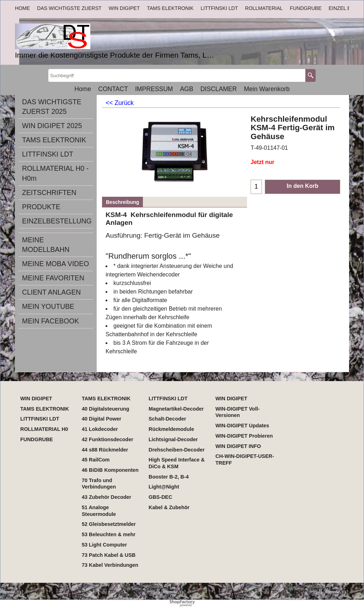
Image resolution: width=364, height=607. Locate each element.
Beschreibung (122, 202)
